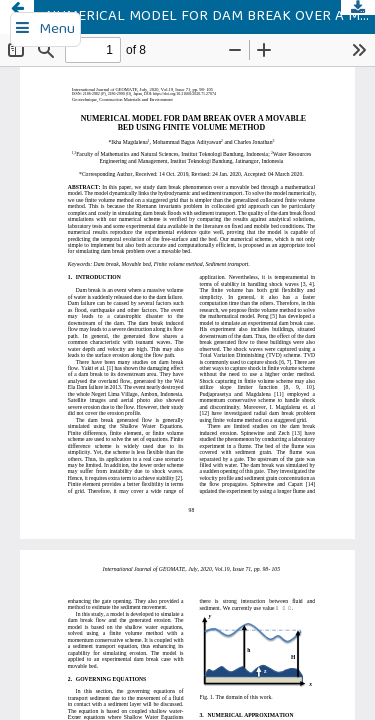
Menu (57, 30)
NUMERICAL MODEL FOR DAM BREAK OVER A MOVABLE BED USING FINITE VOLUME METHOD (210, 17)
